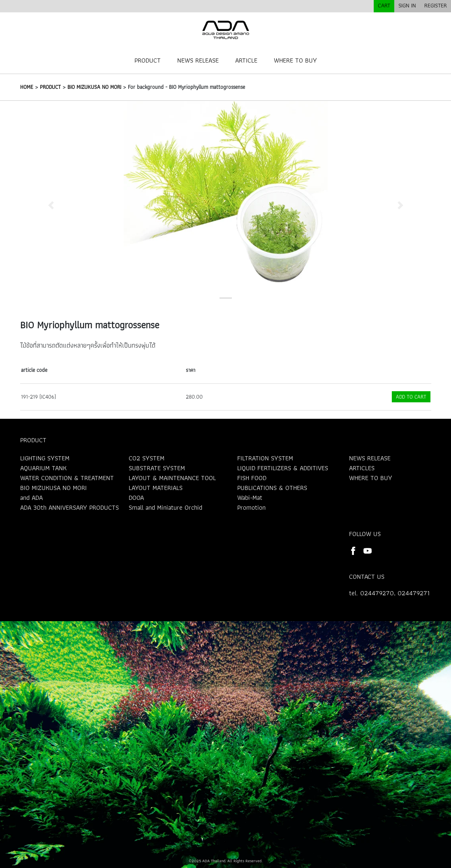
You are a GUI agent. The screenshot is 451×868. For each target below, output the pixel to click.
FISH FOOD (252, 478)
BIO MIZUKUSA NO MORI (94, 87)
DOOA (136, 498)
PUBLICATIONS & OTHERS (272, 488)
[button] (51, 205)
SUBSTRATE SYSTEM (157, 468)
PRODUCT (148, 60)
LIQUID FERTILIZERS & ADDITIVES (283, 468)
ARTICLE (246, 60)
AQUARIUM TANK (43, 468)
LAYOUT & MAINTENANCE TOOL (172, 478)
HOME (27, 87)
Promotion (251, 507)
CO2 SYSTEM (147, 458)
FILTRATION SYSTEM (265, 458)
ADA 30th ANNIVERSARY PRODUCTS (69, 507)
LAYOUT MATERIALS (156, 488)
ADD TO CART (411, 397)
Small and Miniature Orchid (165, 507)
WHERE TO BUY (295, 60)
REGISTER (436, 5)
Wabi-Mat (250, 498)
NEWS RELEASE (198, 60)
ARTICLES (362, 468)
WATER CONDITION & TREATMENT (67, 478)
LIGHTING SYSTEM (45, 458)
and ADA (31, 498)
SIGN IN (407, 5)
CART (384, 5)
